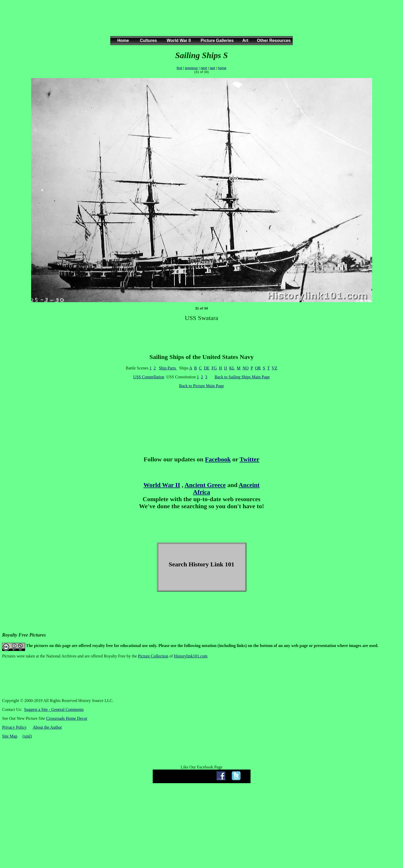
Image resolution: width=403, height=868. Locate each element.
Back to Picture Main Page (202, 386)
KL (232, 368)
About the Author (47, 727)
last (212, 68)
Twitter (249, 459)
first (180, 68)
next (204, 68)
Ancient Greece (205, 485)
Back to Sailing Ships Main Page (242, 377)
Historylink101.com (191, 656)
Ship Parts (168, 368)
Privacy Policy (14, 727)
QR (258, 368)
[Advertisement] (201, 23)
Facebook (218, 459)
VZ (274, 368)
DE (207, 368)
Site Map (10, 736)
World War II (162, 485)
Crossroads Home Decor (67, 718)
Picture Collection (153, 656)
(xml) (27, 736)
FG (214, 368)
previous (191, 68)
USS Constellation (149, 377)
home (222, 68)
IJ (226, 368)
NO (245, 368)
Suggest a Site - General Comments (54, 709)
